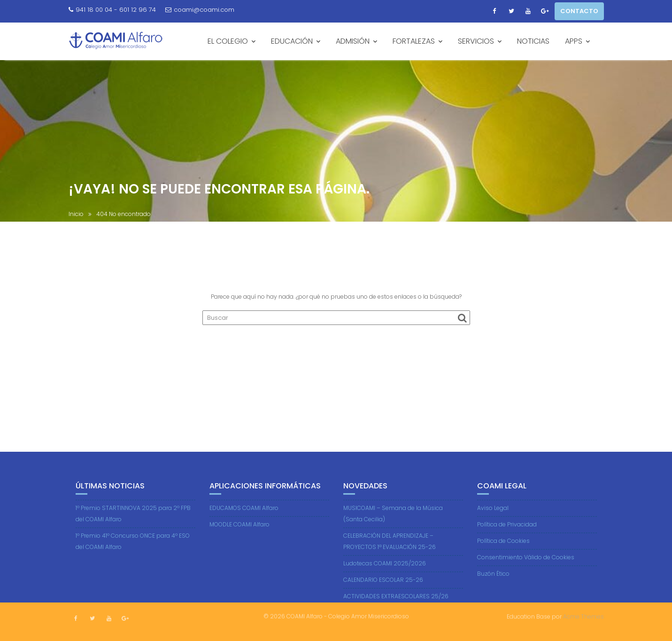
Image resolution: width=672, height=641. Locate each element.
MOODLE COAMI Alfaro (239, 530)
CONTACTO (579, 11)
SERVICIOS (476, 41)
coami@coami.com (200, 10)
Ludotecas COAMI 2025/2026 (385, 569)
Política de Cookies (503, 546)
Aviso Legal (493, 514)
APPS (574, 41)
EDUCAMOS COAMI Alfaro (244, 514)
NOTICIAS (533, 41)
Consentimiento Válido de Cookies (526, 563)
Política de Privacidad (507, 530)
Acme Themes (583, 616)
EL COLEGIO (228, 41)
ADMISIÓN (353, 41)
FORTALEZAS (414, 41)
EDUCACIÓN (292, 41)
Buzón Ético (493, 579)
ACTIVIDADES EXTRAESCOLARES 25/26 (396, 602)
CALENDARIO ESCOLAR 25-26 (383, 585)
